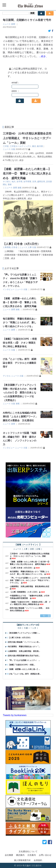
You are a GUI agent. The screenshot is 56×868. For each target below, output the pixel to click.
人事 (30, 247)
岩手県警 (27, 182)
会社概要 (9, 855)
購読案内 (20, 855)
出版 (13, 149)
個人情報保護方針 (22, 860)
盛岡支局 (41, 182)
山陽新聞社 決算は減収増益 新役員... (24, 651)
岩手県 (19, 182)
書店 (34, 146)
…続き (21, 160)
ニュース (7, 24)
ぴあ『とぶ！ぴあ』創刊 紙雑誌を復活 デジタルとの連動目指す (20, 363)
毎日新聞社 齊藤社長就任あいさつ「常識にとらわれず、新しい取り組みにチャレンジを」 (20, 323)
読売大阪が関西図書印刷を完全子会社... (24, 656)
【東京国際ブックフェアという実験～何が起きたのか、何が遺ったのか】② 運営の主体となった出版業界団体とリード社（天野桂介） (20, 393)
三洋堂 (6, 146)
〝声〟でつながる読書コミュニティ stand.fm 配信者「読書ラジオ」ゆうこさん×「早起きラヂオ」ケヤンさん (30, 580)
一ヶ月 (33, 628)
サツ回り (7, 182)
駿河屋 (40, 146)
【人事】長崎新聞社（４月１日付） (24, 592)
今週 (26, 628)
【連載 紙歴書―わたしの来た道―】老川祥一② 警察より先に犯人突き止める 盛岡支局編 (27, 174)
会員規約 (38, 860)
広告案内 (32, 855)
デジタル (7, 376)
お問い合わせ (45, 855)
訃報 (38, 549)
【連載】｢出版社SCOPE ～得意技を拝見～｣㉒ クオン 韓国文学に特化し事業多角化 (20, 343)
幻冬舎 (15, 247)
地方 (14, 182)
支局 (34, 182)
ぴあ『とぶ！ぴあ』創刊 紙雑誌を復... (25, 674)
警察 (10, 185)
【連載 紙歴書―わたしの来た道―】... (24, 669)
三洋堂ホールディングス (20, 146)
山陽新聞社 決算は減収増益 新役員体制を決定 (30, 586)
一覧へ (44, 616)
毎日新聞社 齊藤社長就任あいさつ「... (24, 647)
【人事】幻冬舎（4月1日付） (21, 244)
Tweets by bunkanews (15, 715)
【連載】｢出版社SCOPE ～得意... (22, 665)
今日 (19, 628)
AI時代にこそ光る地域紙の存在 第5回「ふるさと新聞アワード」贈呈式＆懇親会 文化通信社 (21, 417)
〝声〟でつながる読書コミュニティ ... (24, 660)
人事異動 (7, 247)
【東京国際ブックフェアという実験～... (24, 633)
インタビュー (9, 289)
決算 (32, 549)
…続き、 (43, 56)
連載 (20, 188)
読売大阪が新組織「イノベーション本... (24, 642)
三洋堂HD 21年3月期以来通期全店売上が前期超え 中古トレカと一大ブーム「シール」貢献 (27, 138)
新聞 (13, 24)
